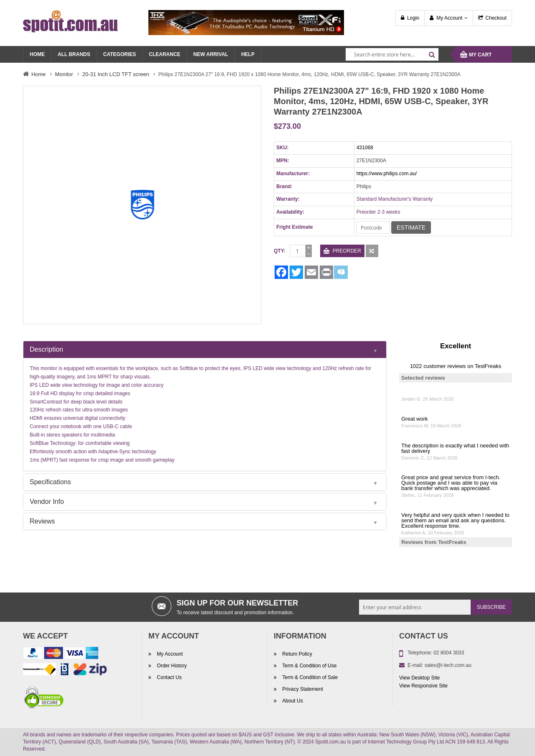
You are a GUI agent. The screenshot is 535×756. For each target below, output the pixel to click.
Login (413, 18)
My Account (449, 18)
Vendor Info (47, 502)
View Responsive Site (423, 686)
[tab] (205, 350)
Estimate (411, 227)
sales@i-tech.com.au (448, 665)
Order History (171, 666)
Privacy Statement (302, 689)
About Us (292, 701)
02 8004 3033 (449, 653)
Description (46, 349)
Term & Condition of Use (309, 666)
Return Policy (297, 654)
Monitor (64, 74)
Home (39, 74)
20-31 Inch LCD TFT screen (116, 74)
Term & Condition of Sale (309, 677)
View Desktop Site (419, 678)
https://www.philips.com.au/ (387, 174)
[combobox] (392, 54)
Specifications (50, 482)
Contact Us (169, 677)
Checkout (496, 18)
